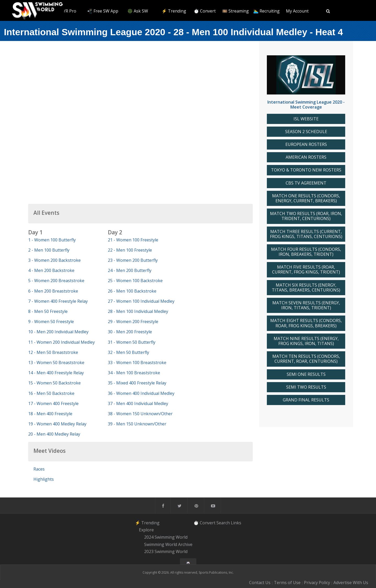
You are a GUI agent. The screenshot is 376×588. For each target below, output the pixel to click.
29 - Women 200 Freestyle (133, 322)
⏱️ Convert (205, 11)
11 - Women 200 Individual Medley (61, 342)
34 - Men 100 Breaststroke (134, 373)
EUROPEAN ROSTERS (306, 144)
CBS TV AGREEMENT (306, 183)
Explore (146, 530)
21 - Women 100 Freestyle (133, 240)
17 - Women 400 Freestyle (53, 403)
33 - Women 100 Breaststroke (137, 363)
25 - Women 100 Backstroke (135, 281)
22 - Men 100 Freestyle (130, 250)
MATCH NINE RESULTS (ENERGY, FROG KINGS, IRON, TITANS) (306, 341)
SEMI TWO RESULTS (306, 387)
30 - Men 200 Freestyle (130, 332)
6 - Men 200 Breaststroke (53, 291)
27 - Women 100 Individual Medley (141, 301)
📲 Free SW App (103, 11)
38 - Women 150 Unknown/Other (140, 414)
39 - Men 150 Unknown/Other (137, 424)
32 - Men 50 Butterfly (128, 352)
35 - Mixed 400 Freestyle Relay (137, 383)
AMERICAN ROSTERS (306, 157)
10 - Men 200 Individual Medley (58, 332)
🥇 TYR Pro (65, 11)
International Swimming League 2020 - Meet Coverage (306, 105)
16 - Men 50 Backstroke (51, 393)
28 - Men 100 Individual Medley (138, 311)
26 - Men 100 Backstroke (132, 291)
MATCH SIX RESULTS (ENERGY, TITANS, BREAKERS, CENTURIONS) (306, 288)
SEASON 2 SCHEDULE (306, 132)
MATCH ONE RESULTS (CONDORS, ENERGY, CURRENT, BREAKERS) (306, 198)
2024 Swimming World (166, 537)
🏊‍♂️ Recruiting (266, 11)
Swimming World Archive (168, 544)
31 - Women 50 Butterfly (132, 342)
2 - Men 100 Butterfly (49, 250)
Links (236, 523)
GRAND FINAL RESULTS (306, 400)
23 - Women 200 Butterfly (133, 260)
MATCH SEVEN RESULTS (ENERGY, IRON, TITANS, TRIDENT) (306, 305)
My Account (297, 11)
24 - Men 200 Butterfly (130, 270)
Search (223, 523)
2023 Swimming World (166, 552)
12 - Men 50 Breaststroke (53, 352)
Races (39, 469)
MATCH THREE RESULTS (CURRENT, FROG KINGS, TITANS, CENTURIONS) (306, 234)
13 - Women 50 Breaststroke (56, 363)
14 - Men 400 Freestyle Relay (56, 373)
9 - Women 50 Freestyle (51, 322)
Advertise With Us (351, 583)
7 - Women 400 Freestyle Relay (58, 301)
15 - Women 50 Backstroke (54, 383)
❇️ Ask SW (138, 11)
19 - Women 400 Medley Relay (57, 424)
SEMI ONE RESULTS (306, 374)
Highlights (44, 479)
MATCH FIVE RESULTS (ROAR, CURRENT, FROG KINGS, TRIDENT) (306, 270)
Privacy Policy (317, 583)
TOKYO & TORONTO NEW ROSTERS (306, 170)
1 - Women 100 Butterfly (52, 240)
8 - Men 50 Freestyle (48, 311)
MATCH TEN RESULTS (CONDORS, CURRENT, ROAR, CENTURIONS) (306, 359)
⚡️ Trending (174, 11)
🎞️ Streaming (236, 11)
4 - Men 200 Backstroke (51, 270)
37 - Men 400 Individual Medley (138, 403)
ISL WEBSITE (306, 119)
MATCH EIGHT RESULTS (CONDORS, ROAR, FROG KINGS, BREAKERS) (306, 323)
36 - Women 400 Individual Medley (141, 393)
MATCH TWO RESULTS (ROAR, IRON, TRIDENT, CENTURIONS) (306, 216)
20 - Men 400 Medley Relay (54, 434)
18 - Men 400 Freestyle (50, 414)
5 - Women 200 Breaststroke (56, 281)
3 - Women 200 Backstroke (54, 260)
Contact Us (260, 583)
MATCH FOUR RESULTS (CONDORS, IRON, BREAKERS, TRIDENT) (306, 252)
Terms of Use (287, 583)
